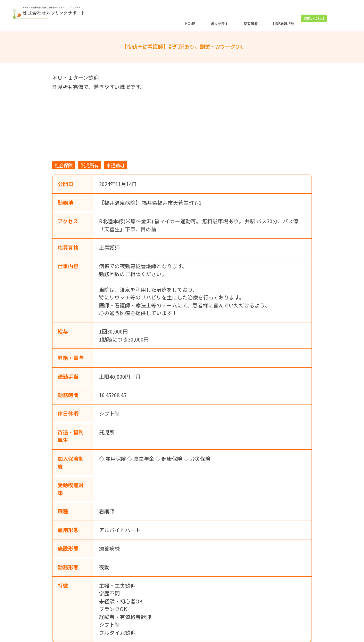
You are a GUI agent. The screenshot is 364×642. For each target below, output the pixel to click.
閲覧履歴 (273, 23)
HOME (212, 23)
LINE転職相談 (306, 23)
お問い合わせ (336, 18)
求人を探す (242, 23)
